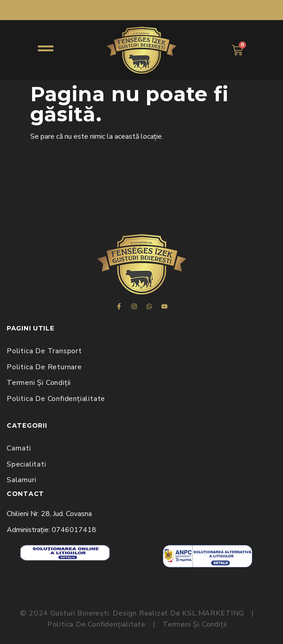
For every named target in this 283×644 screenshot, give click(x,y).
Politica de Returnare (44, 367)
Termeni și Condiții (39, 383)
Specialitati (27, 464)
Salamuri (21, 480)
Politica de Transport (44, 351)
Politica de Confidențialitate (56, 399)
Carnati (19, 448)
